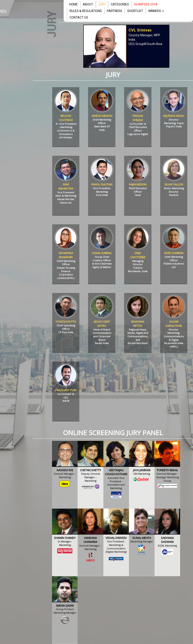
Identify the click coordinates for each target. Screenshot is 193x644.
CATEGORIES (120, 4)
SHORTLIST (135, 11)
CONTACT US (79, 17)
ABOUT (88, 4)
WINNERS (156, 11)
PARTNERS (115, 11)
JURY (102, 4)
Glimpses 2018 (146, 4)
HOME (74, 4)
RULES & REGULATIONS (86, 11)
